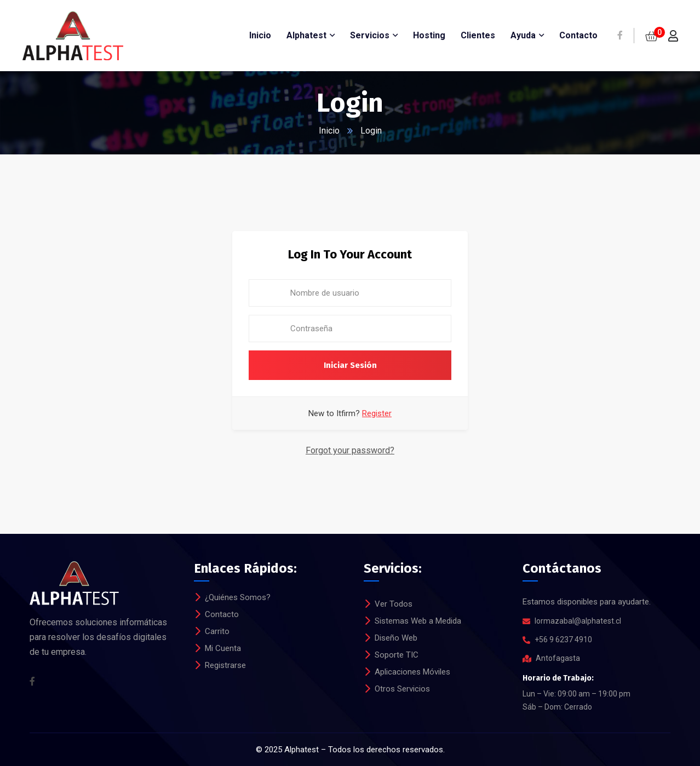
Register (377, 413)
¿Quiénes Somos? (238, 597)
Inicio (329, 131)
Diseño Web (396, 638)
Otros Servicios (402, 689)
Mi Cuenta (223, 648)
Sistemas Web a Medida (418, 621)
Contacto (222, 614)
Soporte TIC (397, 655)
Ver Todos (394, 604)
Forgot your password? (350, 450)
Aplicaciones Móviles (412, 672)
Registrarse (225, 665)
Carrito (217, 631)
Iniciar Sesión (350, 365)
